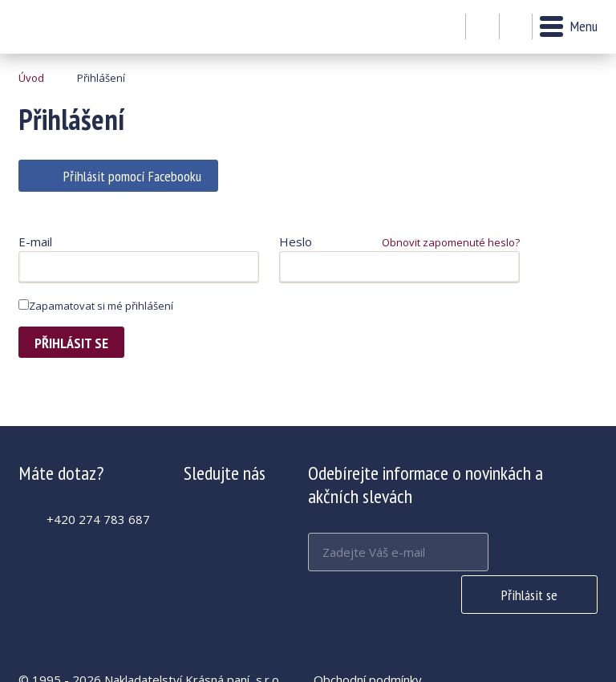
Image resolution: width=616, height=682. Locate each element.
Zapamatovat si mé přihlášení (96, 306)
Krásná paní (62, 27)
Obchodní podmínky (368, 637)
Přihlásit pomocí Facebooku (132, 176)
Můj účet (482, 27)
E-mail (35, 242)
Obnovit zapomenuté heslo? (451, 242)
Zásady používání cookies (383, 656)
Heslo (296, 242)
